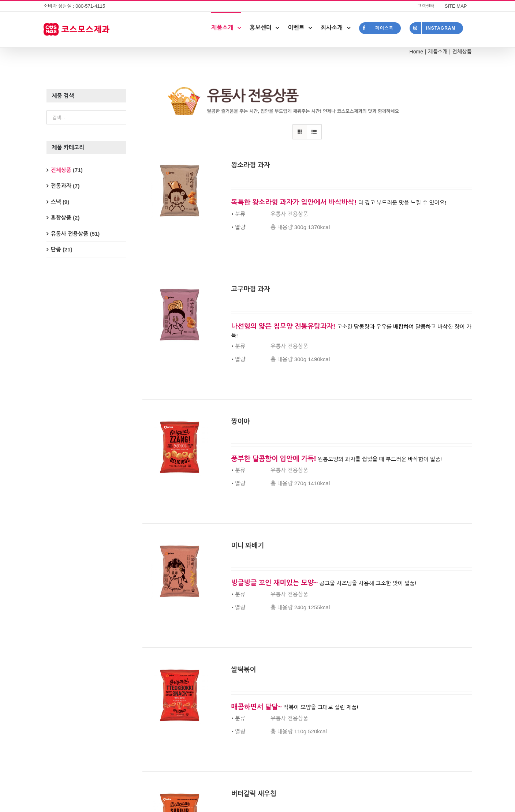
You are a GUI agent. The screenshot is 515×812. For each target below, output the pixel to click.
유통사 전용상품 (70, 234)
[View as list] (314, 132)
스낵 (56, 202)
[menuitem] (426, 6)
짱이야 (241, 422)
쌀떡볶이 (244, 670)
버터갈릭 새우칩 (254, 794)
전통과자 (61, 186)
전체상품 (61, 170)
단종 (56, 249)
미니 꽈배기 (248, 546)
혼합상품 (61, 218)
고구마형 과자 (251, 289)
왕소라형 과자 (251, 165)
